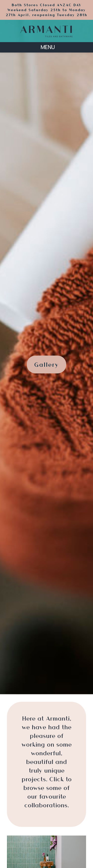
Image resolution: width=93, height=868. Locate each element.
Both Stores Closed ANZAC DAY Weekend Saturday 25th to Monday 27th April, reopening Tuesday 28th (46, 10)
